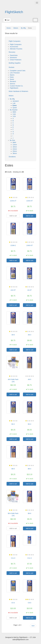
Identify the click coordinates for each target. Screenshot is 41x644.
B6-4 (30, 469)
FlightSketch (14, 12)
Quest (12, 79)
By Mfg (23, 28)
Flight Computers (15, 41)
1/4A (14, 114)
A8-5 (30, 379)
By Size (12, 140)
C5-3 (13, 603)
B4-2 (13, 424)
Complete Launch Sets (18, 71)
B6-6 (30, 513)
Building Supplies (15, 63)
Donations (12, 157)
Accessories (14, 47)
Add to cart (30, 216)
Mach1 (12, 75)
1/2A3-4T (30, 201)
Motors (16, 28)
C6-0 (30, 603)
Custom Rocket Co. (16, 86)
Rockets (12, 67)
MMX (14, 112)
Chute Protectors (16, 60)
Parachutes (14, 55)
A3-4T (30, 290)
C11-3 (30, 558)
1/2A (14, 116)
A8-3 (30, 335)
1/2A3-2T (13, 201)
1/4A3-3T (30, 245)
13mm (15, 145)
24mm (15, 149)
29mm (15, 151)
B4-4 (30, 424)
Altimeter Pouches (16, 49)
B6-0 (13, 469)
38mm (15, 153)
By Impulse (14, 110)
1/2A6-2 (13, 245)
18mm (15, 147)
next (33, 626)
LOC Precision (15, 73)
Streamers (13, 58)
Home (9, 28)
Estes (12, 77)
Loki (14, 103)
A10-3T (13, 290)
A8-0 (13, 335)
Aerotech (13, 81)
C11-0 (13, 558)
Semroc (12, 84)
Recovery (12, 52)
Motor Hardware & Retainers (18, 91)
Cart (7, 20)
